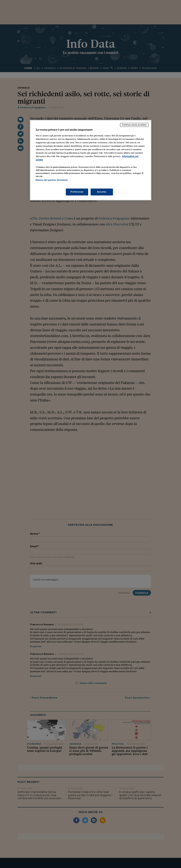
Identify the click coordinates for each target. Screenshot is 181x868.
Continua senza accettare (134, 125)
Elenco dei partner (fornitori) (52, 180)
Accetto (102, 192)
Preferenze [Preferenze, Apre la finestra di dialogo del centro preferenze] (77, 192)
